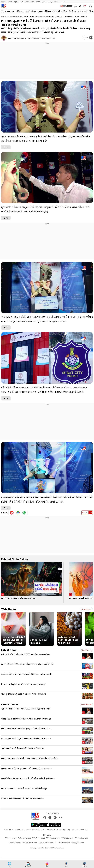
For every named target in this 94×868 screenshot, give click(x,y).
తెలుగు (21, 2)
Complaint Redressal (50, 829)
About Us (19, 829)
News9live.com (15, 843)
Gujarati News (6, 16)
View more (86, 609)
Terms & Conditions (80, 829)
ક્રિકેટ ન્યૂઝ (20, 11)
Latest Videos (10, 704)
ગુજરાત (40, 11)
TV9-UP (62, 2)
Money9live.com (78, 843)
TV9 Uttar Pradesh (62, 843)
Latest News (9, 650)
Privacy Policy (65, 829)
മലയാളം (50, 2)
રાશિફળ (64, 11)
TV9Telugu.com (38, 838)
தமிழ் (44, 2)
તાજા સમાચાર (10, 11)
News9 (10, 2)
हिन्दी (3, 2)
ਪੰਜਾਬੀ (38, 2)
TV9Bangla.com (68, 838)
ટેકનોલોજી (73, 11)
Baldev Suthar (12, 38)
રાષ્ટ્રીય (80, 11)
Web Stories (9, 609)
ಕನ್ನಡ (16, 2)
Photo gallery (18, 16)
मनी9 (56, 2)
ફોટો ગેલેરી (56, 11)
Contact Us (9, 829)
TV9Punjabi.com (81, 838)
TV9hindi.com (11, 838)
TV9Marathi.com (24, 838)
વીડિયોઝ (48, 11)
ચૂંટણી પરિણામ (31, 11)
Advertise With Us (32, 829)
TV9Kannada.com (53, 838)
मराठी (27, 2)
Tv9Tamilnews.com (30, 843)
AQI (80, 6)
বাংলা (33, 2)
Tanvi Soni (28, 38)
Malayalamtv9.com (46, 843)
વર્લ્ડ (86, 11)
